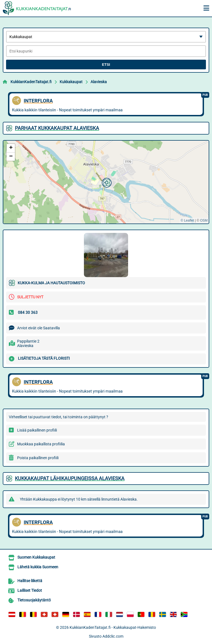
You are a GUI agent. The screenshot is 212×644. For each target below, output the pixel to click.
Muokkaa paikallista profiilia (41, 444)
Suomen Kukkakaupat (36, 557)
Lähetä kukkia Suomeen (38, 567)
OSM (204, 220)
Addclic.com (113, 636)
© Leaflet (187, 220)
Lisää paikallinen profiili (37, 430)
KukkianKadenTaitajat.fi (31, 82)
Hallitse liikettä (30, 581)
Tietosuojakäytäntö (34, 600)
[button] (106, 182)
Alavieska (99, 82)
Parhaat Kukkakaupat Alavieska (57, 128)
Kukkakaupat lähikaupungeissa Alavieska (70, 478)
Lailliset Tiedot (30, 590)
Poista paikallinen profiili (38, 458)
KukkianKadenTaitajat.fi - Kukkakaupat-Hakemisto (113, 627)
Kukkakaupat (71, 82)
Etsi (106, 65)
